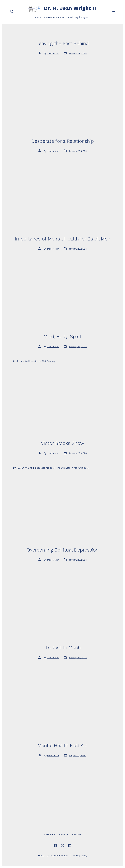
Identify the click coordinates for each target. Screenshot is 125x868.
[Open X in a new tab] (63, 845)
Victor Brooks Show (62, 443)
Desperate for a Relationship (63, 141)
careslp (64, 835)
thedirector (53, 53)
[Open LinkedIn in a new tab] (70, 845)
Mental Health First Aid (63, 745)
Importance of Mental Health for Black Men (63, 239)
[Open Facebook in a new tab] (55, 845)
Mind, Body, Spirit (62, 337)
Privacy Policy (80, 856)
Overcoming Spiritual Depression (62, 550)
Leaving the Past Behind (63, 43)
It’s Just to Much (63, 648)
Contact (77, 835)
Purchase (49, 835)
